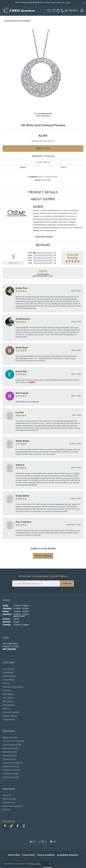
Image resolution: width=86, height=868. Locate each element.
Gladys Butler (22, 441)
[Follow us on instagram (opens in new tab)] (24, 826)
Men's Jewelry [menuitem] (8, 705)
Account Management (12, 806)
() (55, 253)
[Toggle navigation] (82, 11)
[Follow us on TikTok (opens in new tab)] (11, 826)
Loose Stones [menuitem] (8, 669)
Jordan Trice (22, 288)
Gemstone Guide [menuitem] (10, 755)
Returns (64, 167)
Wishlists (6, 810)
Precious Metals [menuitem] (9, 759)
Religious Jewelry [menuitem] (10, 716)
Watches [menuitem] (6, 709)
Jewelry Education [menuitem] (10, 737)
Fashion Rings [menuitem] (9, 680)
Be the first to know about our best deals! (43, 576)
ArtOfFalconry (23, 319)
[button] (49, 11)
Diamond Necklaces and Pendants (17, 21)
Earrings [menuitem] (6, 683)
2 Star (30, 260)
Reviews (43, 245)
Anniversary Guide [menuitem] (11, 774)
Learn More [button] (66, 3)
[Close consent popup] (50, 864)
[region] (43, 70)
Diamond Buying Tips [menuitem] (12, 745)
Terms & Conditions (46, 855)
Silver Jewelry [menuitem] (8, 698)
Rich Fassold (22, 393)
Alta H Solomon (23, 522)
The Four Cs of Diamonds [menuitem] (13, 741)
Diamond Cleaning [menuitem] (11, 766)
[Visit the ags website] (43, 842)
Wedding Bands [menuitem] (9, 676)
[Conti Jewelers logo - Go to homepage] (19, 11)
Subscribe (67, 584)
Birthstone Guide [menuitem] (10, 752)
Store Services (9, 802)
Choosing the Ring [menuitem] (11, 748)
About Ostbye (43, 199)
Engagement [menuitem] (8, 672)
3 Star (30, 258)
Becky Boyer (22, 348)
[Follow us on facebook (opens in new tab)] (17, 826)
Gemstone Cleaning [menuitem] (11, 770)
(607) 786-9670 (43, 116)
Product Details (43, 193)
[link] (69, 11)
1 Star (30, 263)
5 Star (30, 253)
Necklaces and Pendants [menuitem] (13, 687)
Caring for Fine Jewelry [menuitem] (12, 763)
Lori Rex (20, 412)
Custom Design (9, 799)
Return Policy (14, 855)
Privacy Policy (28, 855)
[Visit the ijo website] (33, 842)
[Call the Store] (9, 649)
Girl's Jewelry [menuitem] (8, 701)
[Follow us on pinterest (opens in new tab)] (5, 826)
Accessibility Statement (68, 855)
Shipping (23, 167)
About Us (7, 795)
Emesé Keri (21, 371)
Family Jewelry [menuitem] (9, 719)
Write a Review (43, 556)
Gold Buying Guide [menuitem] (11, 777)
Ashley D (20, 465)
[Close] (83, 3)
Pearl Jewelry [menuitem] (8, 694)
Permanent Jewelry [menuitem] (11, 712)
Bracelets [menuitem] (7, 690)
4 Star (30, 255)
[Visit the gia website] (53, 842)
